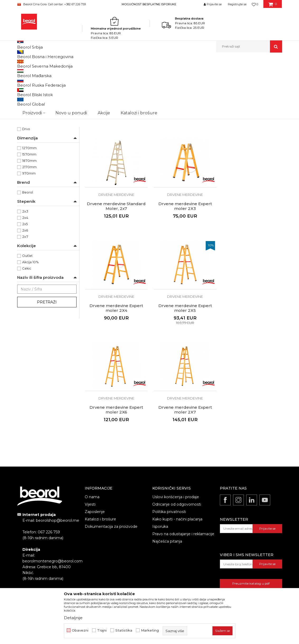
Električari (30, 150)
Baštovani (30, 137)
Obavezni (80, 630)
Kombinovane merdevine (40, 91)
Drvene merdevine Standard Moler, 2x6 (183, 164)
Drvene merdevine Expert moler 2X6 (116, 365)
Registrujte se (237, 4)
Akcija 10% (30, 323)
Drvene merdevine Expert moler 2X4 (183, 264)
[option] (149, 4)
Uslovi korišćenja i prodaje (176, 452)
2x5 (25, 285)
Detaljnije (73, 618)
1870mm (29, 221)
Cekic (27, 329)
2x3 (25, 272)
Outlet (27, 316)
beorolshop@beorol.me (58, 476)
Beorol (28, 253)
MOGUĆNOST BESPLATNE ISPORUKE (149, 4)
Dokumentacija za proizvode (111, 481)
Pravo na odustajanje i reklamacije (183, 489)
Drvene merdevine (35, 98)
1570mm (29, 215)
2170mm (29, 227)
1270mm (29, 208)
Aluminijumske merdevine (41, 85)
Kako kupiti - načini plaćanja (177, 474)
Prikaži (226, 72)
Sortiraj (149, 72)
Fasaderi (29, 156)
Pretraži (47, 363)
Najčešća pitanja (167, 496)
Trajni (102, 630)
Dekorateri (31, 144)
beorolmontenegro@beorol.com (53, 516)
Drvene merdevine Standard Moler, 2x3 (116, 164)
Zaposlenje (95, 467)
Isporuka (160, 481)
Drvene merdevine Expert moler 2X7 (183, 365)
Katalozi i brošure (100, 474)
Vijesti (90, 459)
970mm (29, 234)
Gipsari (28, 163)
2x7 (25, 297)
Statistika (124, 630)
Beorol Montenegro (32, 64)
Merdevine (106, 64)
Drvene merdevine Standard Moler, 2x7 (251, 164)
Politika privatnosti (169, 467)
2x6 (25, 291)
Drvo (26, 189)
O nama (92, 452)
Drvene (28, 118)
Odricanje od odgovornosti (177, 459)
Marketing (150, 630)
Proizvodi (57, 64)
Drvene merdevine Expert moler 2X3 (116, 264)
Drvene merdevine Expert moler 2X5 (251, 264)
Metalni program (81, 64)
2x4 (25, 278)
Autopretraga (125, 72)
